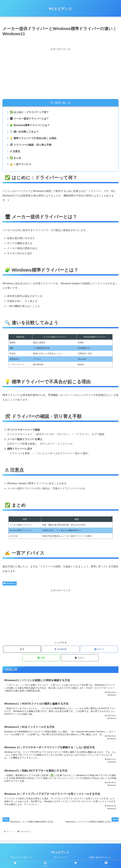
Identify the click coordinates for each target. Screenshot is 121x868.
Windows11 (10, 583)
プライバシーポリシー (21, 858)
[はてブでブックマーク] (99, 649)
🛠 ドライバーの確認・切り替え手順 (31, 145)
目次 (58, 103)
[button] (80, 658)
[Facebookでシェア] (60, 649)
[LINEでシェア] (41, 658)
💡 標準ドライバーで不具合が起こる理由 (33, 138)
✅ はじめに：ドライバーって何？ (29, 112)
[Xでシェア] (22, 649)
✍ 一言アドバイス (20, 164)
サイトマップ (60, 858)
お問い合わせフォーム (100, 858)
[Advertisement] (32, 73)
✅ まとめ (15, 158)
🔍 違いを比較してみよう (24, 132)
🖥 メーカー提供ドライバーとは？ (29, 119)
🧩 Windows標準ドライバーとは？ (30, 125)
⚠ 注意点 (15, 151)
